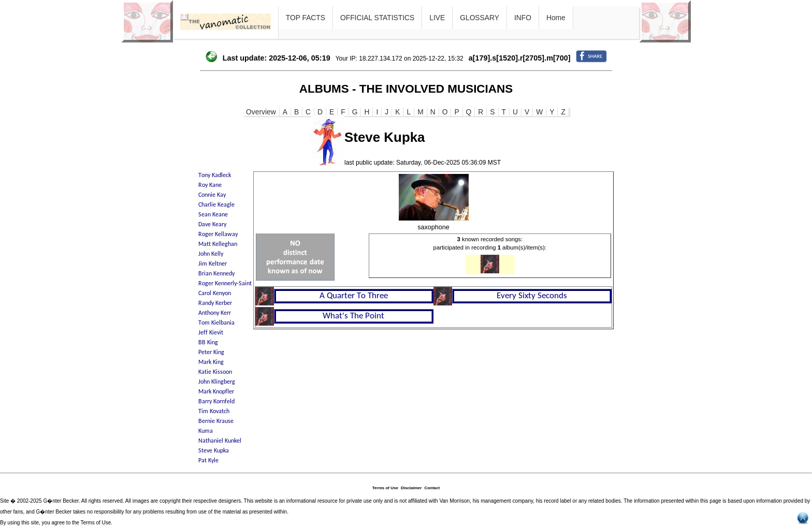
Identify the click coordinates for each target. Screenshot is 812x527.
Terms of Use (385, 488)
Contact (432, 488)
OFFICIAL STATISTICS (377, 18)
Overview (261, 112)
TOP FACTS (306, 18)
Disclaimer (411, 488)
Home (556, 18)
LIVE (437, 18)
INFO (523, 18)
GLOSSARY (480, 18)
